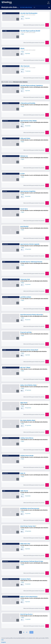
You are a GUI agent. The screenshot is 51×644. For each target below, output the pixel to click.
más (2, 640)
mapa (22, 16)
